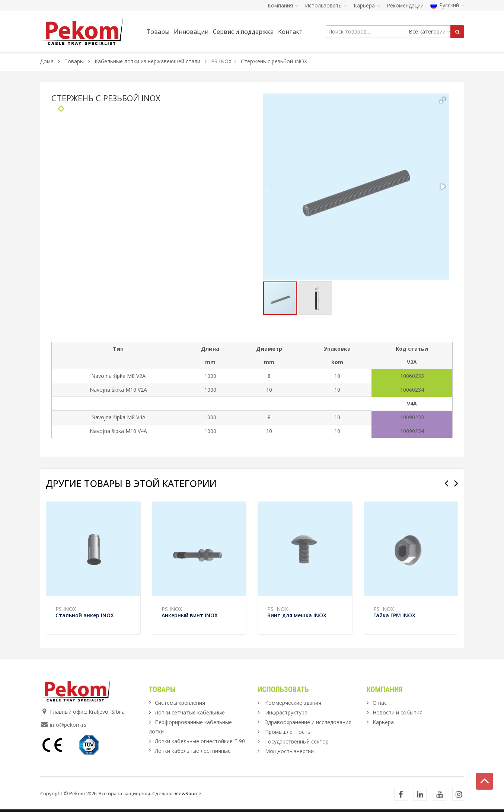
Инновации (191, 32)
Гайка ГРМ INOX (394, 615)
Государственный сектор (297, 741)
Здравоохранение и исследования (308, 722)
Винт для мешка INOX (297, 615)
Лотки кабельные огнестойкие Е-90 (200, 741)
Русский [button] (447, 5)
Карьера (383, 722)
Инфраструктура (286, 712)
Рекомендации (405, 5)
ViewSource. (189, 793)
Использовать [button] (326, 5)
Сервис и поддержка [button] (243, 32)
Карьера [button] (367, 5)
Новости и (398, 712)
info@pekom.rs (68, 725)
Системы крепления (180, 703)
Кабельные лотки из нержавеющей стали (147, 61)
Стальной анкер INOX (85, 615)
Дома (47, 61)
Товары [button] (158, 32)
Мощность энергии (289, 751)
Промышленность (288, 732)
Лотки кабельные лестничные (193, 751)
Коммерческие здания (293, 703)
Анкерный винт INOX (190, 615)
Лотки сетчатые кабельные (190, 712)
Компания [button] (283, 5)
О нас (380, 703)
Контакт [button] (290, 32)
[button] (443, 100)
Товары (75, 61)
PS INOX (221, 61)
